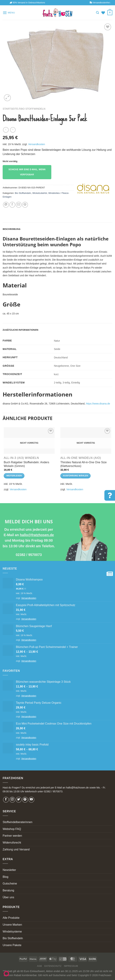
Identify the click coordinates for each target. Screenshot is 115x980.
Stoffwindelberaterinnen (18, 822)
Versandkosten (37, 144)
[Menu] (9, 13)
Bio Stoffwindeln (33, 109)
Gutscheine (10, 884)
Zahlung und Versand (16, 849)
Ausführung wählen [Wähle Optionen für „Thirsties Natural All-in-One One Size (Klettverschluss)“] (76, 476)
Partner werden (12, 836)
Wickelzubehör (40, 193)
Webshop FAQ (12, 829)
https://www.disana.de (98, 404)
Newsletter (9, 870)
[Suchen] (97, 13)
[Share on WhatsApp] (6, 205)
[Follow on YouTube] (31, 800)
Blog (5, 877)
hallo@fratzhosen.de (37, 535)
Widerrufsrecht (12, 843)
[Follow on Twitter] (19, 800)
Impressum (71, 966)
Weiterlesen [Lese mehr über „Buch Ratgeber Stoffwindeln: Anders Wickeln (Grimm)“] (14, 476)
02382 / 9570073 (29, 555)
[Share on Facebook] (12, 205)
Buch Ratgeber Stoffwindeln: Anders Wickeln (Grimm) (26, 464)
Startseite (10, 109)
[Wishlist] (103, 13)
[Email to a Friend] (19, 205)
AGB (39, 966)
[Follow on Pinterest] (25, 800)
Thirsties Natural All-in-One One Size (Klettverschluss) (83, 464)
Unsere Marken (12, 925)
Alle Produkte (11, 918)
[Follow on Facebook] (6, 800)
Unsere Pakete (12, 945)
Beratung (8, 890)
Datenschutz (53, 966)
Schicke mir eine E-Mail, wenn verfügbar (27, 172)
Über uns (8, 897)
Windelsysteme (12, 932)
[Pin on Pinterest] (25, 205)
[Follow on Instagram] (12, 800)
